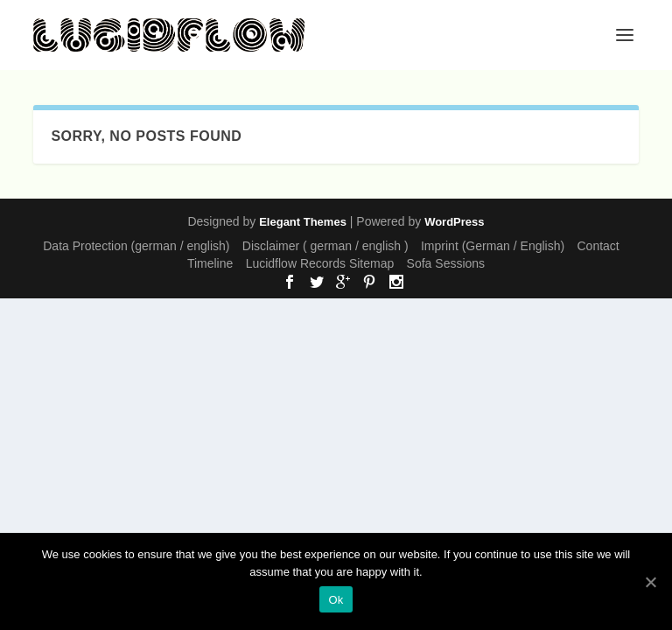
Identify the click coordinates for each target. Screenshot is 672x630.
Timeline (210, 263)
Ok (336, 600)
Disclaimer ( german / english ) (325, 246)
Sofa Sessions (446, 263)
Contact (598, 246)
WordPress (454, 222)
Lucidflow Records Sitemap (320, 263)
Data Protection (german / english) (136, 246)
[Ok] (650, 582)
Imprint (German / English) (493, 246)
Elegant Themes (303, 222)
